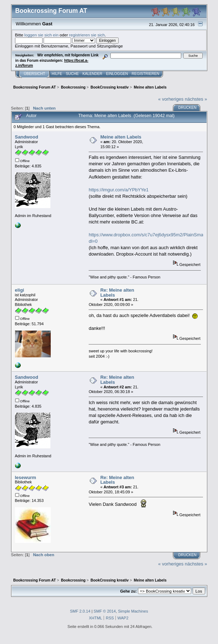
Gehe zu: (128, 591)
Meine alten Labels (121, 137)
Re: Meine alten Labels (117, 293)
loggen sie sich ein (41, 35)
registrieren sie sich (87, 35)
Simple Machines (133, 611)
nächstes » (196, 99)
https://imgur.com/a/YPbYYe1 (118, 190)
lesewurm (26, 477)
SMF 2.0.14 (80, 611)
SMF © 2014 (105, 611)
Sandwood (27, 137)
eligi (20, 290)
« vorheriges (171, 99)
